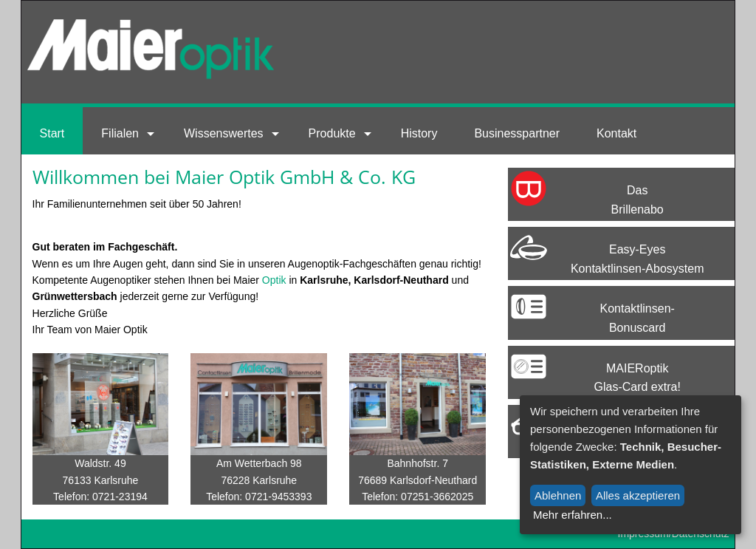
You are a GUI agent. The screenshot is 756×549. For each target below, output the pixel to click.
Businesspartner (517, 133)
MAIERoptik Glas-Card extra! (638, 378)
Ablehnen (558, 495)
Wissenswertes (224, 133)
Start (52, 133)
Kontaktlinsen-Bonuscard (637, 318)
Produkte (332, 133)
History (419, 133)
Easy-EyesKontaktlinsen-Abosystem (638, 259)
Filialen (120, 133)
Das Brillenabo (638, 200)
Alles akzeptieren (638, 495)
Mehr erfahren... (573, 515)
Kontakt (616, 133)
